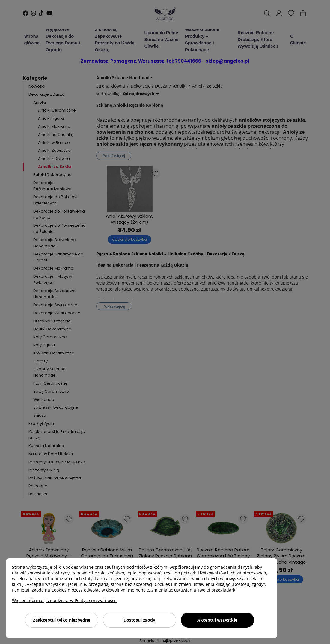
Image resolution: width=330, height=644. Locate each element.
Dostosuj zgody (139, 620)
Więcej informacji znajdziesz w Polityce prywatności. (64, 600)
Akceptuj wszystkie (217, 620)
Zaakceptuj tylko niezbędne (62, 620)
